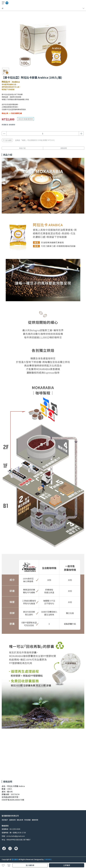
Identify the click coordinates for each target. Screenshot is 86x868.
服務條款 (35, 820)
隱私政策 (20, 820)
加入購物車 (30, 865)
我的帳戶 (5, 820)
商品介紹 (22, 148)
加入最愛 (7, 140)
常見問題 (27, 820)
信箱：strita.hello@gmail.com (13, 836)
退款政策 (12, 820)
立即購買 (67, 865)
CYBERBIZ (48, 859)
